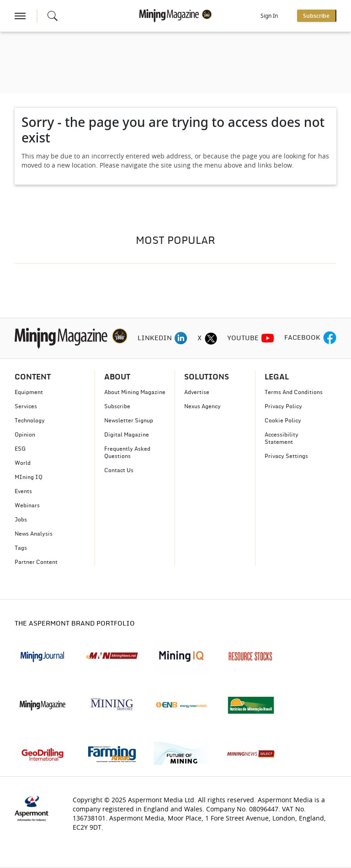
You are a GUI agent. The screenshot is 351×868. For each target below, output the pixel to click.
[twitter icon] (211, 338)
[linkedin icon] (181, 338)
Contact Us (119, 470)
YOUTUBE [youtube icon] (243, 338)
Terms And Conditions (294, 392)
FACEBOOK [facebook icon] (302, 338)
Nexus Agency (202, 406)
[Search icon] (53, 16)
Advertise (197, 392)
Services (26, 406)
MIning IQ (29, 477)
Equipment (29, 392)
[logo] (71, 338)
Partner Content (36, 562)
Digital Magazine (127, 435)
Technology (30, 421)
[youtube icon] (268, 338)
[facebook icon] (330, 338)
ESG (20, 449)
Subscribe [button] (316, 16)
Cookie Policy (283, 421)
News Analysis (34, 534)
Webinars (27, 505)
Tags (21, 548)
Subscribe (117, 406)
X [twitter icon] (199, 338)
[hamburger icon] (20, 16)
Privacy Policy (283, 406)
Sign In (269, 16)
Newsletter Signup (129, 421)
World (23, 463)
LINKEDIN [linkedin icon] (155, 338)
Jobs (21, 520)
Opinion (25, 435)
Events (23, 491)
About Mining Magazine (135, 392)
